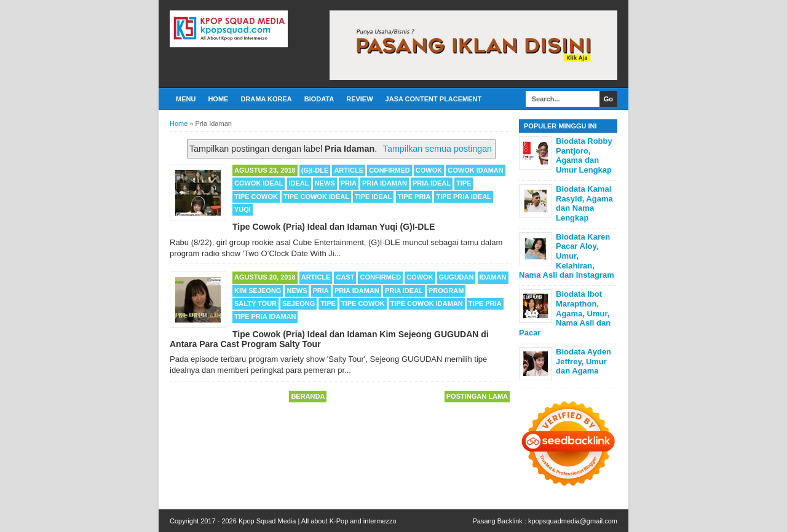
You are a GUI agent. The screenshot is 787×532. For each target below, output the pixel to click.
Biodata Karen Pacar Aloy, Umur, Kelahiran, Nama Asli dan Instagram (567, 256)
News (325, 183)
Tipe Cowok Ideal (316, 197)
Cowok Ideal (259, 183)
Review (359, 99)
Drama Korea (266, 99)
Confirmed (390, 170)
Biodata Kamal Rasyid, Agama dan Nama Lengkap (584, 203)
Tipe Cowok (256, 197)
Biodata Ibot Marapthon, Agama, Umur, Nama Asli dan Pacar (565, 313)
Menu (186, 99)
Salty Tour (255, 303)
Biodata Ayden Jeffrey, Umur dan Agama (583, 361)
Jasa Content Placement (434, 99)
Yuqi (243, 209)
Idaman (493, 277)
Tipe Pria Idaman (265, 316)
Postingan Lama (477, 396)
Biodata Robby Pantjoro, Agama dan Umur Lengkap (584, 155)
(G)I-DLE (315, 170)
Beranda (308, 396)
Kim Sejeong (258, 291)
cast (345, 277)
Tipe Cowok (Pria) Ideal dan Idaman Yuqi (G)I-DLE (334, 227)
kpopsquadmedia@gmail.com (573, 521)
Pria (349, 183)
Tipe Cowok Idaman (427, 303)
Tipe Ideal (374, 197)
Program (446, 291)
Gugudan (457, 277)
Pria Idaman (385, 183)
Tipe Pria (414, 197)
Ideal (299, 183)
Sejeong (299, 303)
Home (218, 99)
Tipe (464, 183)
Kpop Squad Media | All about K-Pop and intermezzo (318, 521)
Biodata (319, 99)
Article (349, 170)
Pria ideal (432, 183)
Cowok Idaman (475, 170)
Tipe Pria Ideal (463, 197)
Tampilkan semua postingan (437, 149)
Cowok (429, 170)
